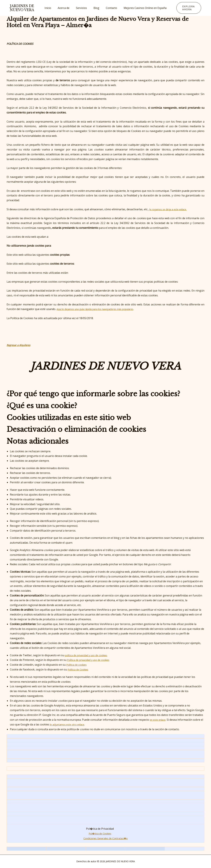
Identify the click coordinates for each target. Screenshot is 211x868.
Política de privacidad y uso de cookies (90, 660)
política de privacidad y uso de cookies (88, 655)
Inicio (51, 8)
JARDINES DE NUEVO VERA (22, 8)
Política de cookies (78, 665)
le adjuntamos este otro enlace (72, 724)
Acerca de (66, 8)
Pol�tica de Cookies (100, 833)
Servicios (82, 8)
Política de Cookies (79, 669)
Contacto (109, 8)
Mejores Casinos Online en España (142, 8)
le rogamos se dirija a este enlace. (170, 209)
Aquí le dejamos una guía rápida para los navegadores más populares (100, 309)
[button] (187, 8)
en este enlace (159, 720)
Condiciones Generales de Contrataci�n (106, 838)
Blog (96, 8)
